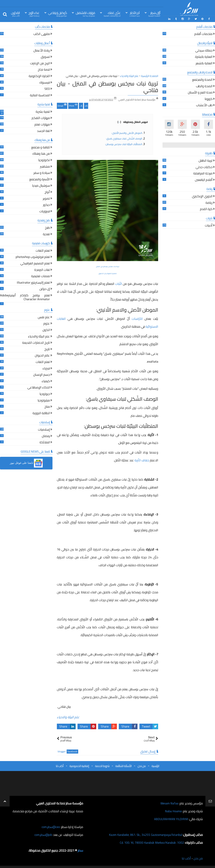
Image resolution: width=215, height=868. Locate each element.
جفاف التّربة (142, 460)
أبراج (47, 192)
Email (62, 105)
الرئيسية (155, 766)
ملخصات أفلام (203, 34)
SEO (47, 89)
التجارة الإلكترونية (39, 76)
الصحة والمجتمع (202, 80)
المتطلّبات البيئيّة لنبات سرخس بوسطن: (124, 144)
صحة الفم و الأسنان (200, 93)
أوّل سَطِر (154, 14)
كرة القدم (206, 209)
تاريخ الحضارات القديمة (36, 343)
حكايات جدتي (204, 167)
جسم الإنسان (42, 375)
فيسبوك (45, 83)
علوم (47, 324)
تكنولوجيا (44, 160)
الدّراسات (138, 318)
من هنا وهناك (41, 154)
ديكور (46, 205)
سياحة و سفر (42, 173)
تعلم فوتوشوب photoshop (33, 257)
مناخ (47, 407)
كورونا (209, 99)
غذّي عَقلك (112, 14)
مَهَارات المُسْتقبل (85, 14)
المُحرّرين (15, 14)
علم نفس (44, 317)
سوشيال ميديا (41, 186)
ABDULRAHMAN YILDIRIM (170, 819)
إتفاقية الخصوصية (79, 766)
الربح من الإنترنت (40, 63)
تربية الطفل (205, 161)
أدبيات (209, 226)
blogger (62, 751)
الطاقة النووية (41, 413)
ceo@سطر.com (50, 826)
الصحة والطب (204, 86)
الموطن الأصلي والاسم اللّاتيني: (126, 133)
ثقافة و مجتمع (41, 147)
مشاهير (45, 167)
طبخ (47, 228)
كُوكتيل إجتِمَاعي (57, 14)
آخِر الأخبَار (135, 14)
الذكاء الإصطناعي (39, 388)
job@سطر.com (43, 834)
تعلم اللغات (43, 251)
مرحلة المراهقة (203, 174)
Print (73, 105)
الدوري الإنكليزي (202, 196)
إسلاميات (44, 430)
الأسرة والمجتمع (40, 179)
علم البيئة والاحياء (68, 717)
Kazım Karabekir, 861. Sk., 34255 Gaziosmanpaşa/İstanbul (144, 834)
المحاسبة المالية (40, 95)
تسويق (45, 57)
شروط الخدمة (102, 766)
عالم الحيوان (42, 356)
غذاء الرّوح (34, 14)
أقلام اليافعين (204, 180)
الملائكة (45, 442)
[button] (26, 463)
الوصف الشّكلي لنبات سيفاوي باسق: (124, 138)
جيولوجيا (45, 394)
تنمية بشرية (43, 112)
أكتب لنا (60, 766)
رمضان (46, 436)
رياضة (209, 203)
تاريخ (47, 349)
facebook (72, 751)
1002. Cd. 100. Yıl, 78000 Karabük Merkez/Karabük (150, 842)
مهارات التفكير (41, 118)
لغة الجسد (43, 131)
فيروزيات (45, 211)
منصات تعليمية (40, 276)
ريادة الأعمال (42, 51)
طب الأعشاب (204, 105)
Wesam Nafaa (169, 803)
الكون (46, 330)
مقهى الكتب (42, 34)
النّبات (119, 283)
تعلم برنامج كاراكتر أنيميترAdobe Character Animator (25, 297)
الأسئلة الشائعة (123, 766)
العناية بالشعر (204, 63)
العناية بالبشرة (204, 57)
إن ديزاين (45, 289)
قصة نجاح (44, 70)
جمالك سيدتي (204, 51)
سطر (80, 850)
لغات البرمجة (42, 270)
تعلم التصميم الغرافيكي (35, 263)
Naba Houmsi (173, 811)
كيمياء (46, 381)
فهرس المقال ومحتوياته (133, 122)
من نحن (142, 766)
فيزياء (46, 368)
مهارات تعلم (42, 125)
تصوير (46, 199)
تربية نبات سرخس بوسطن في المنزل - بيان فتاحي (107, 86)
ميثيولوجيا (44, 400)
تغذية (46, 234)
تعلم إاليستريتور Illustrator (33, 283)
